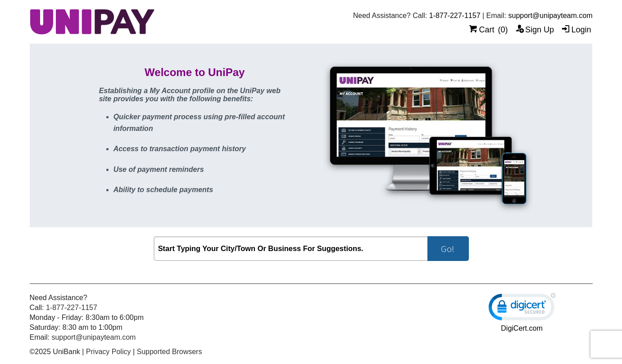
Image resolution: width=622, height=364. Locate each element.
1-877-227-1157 (455, 16)
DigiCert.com (522, 328)
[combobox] (291, 249)
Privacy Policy (109, 352)
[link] (522, 309)
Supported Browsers (169, 352)
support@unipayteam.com (550, 16)
